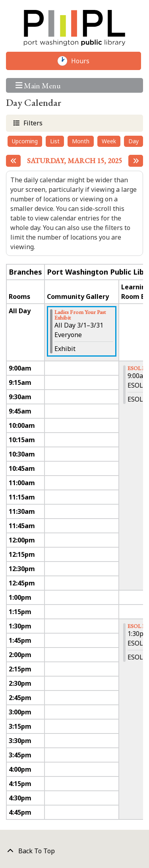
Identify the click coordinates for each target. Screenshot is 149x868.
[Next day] (136, 161)
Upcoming (25, 141)
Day (134, 141)
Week (109, 141)
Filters (32, 123)
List (55, 141)
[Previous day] (13, 161)
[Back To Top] (74, 851)
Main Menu (38, 85)
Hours (84, 61)
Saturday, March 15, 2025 (74, 161)
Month (81, 141)
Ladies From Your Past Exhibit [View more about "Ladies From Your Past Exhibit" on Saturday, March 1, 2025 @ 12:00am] (80, 315)
